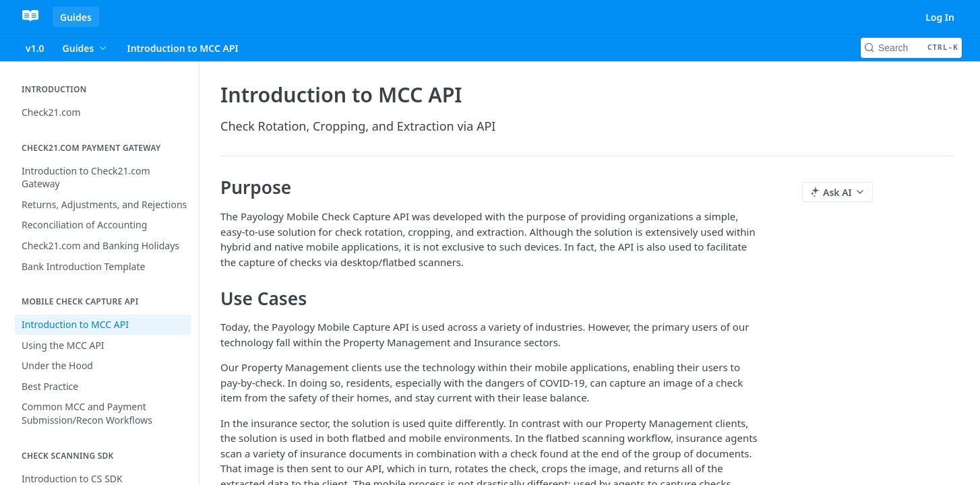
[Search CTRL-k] (911, 48)
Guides (76, 17)
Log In (940, 17)
